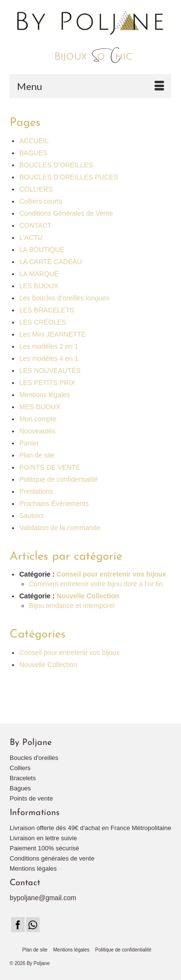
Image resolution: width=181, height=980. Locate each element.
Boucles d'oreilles (34, 758)
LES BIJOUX (39, 286)
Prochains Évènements (54, 504)
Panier (29, 443)
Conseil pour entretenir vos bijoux (111, 574)
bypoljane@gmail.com (43, 898)
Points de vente (31, 798)
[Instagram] (33, 925)
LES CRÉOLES (43, 322)
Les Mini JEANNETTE (53, 334)
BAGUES (33, 153)
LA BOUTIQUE (42, 250)
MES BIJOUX (40, 407)
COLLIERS (36, 189)
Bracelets (23, 778)
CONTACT (35, 225)
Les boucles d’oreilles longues (64, 298)
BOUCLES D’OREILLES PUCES (69, 177)
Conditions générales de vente (52, 858)
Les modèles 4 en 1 (49, 358)
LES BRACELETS (47, 310)
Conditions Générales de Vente (66, 213)
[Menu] (90, 86)
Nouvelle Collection (88, 596)
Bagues (20, 788)
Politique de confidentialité (59, 479)
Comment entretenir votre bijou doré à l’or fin (96, 584)
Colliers (20, 768)
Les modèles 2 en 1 (49, 346)
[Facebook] (18, 925)
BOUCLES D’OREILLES (56, 165)
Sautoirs (32, 516)
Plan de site (37, 455)
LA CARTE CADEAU (51, 262)
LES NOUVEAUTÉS (50, 371)
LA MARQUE (39, 274)
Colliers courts (41, 201)
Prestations (36, 491)
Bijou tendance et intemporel (72, 606)
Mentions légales (45, 395)
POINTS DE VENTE (50, 467)
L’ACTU (31, 238)
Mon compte (38, 419)
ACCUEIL (34, 141)
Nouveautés (37, 431)
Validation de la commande (60, 528)
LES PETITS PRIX (47, 383)
